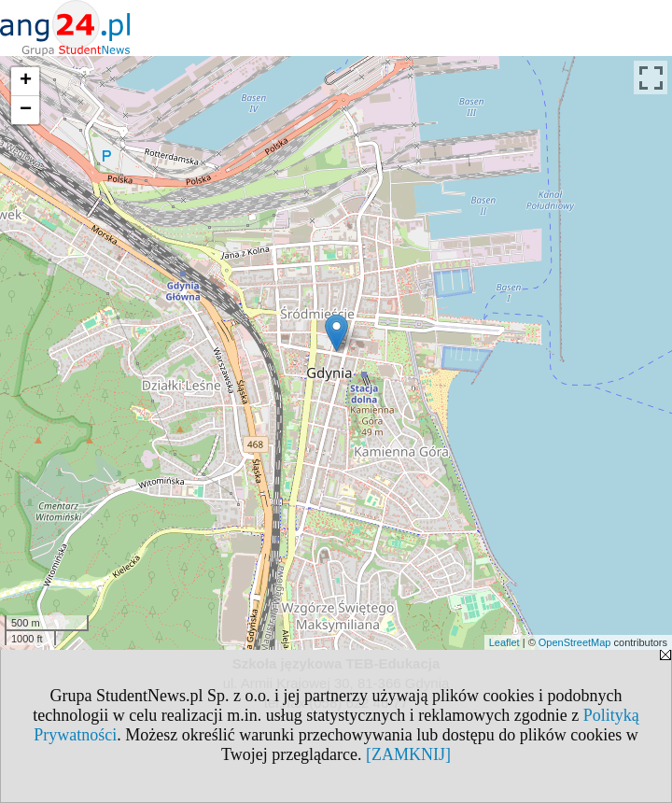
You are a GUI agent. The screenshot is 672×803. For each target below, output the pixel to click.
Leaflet (504, 642)
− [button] (26, 110)
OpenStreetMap (575, 642)
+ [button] (26, 81)
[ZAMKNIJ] (408, 754)
